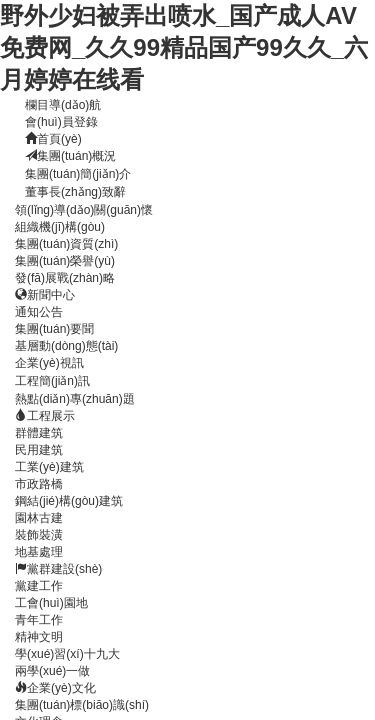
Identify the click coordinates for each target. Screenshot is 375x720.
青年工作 (39, 620)
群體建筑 (39, 433)
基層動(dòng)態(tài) (66, 346)
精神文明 (39, 637)
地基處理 (39, 552)
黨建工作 (39, 586)
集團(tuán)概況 (70, 156)
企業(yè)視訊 (49, 363)
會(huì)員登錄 (61, 122)
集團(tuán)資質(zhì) (66, 244)
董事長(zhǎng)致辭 (75, 192)
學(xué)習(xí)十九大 (67, 654)
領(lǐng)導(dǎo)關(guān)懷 (84, 210)
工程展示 (45, 416)
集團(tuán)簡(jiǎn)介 (78, 174)
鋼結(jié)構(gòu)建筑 (69, 501)
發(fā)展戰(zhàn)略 (65, 278)
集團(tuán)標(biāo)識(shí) (82, 705)
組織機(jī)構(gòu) (60, 227)
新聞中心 (45, 295)
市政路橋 (39, 484)
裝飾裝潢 (39, 535)
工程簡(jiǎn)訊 (52, 381)
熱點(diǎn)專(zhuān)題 (75, 399)
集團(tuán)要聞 (54, 329)
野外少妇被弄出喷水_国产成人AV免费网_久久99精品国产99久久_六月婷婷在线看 (184, 47)
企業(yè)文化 (55, 688)
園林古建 (39, 518)
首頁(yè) (53, 139)
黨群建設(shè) (58, 569)
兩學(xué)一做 (52, 671)
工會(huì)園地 (51, 603)
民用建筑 (39, 450)
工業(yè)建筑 (49, 467)
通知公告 (39, 312)
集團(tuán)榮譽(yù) (65, 261)
